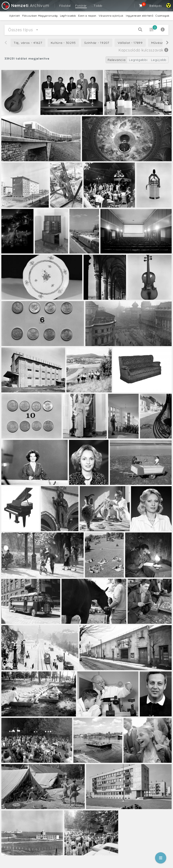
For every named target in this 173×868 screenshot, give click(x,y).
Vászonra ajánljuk (111, 16)
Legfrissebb (68, 16)
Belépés (156, 6)
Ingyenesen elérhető (140, 16)
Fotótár (81, 6)
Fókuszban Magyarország (40, 16)
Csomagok (163, 16)
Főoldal (65, 6)
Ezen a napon (87, 16)
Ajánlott (15, 16)
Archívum (25, 6)
